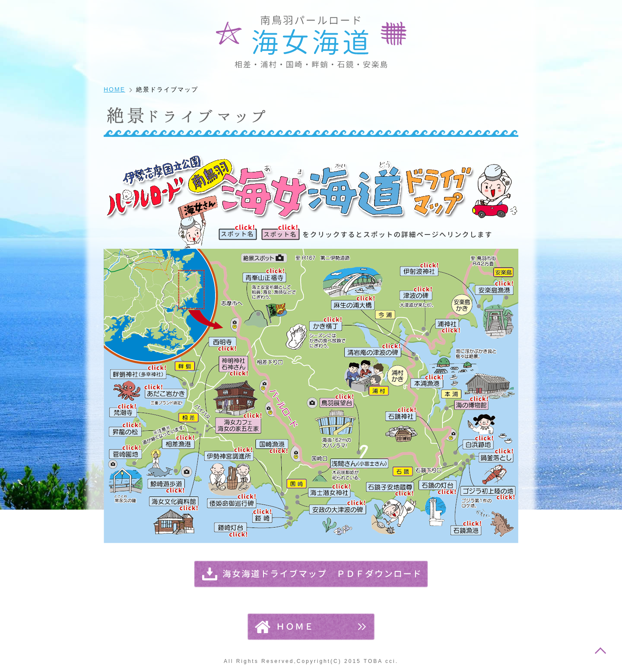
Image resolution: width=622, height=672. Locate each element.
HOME (114, 89)
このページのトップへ (600, 650)
